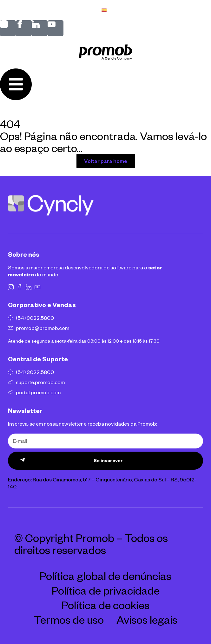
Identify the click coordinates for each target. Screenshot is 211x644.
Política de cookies (106, 605)
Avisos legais (147, 619)
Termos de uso (69, 619)
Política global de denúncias (106, 576)
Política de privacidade (106, 590)
